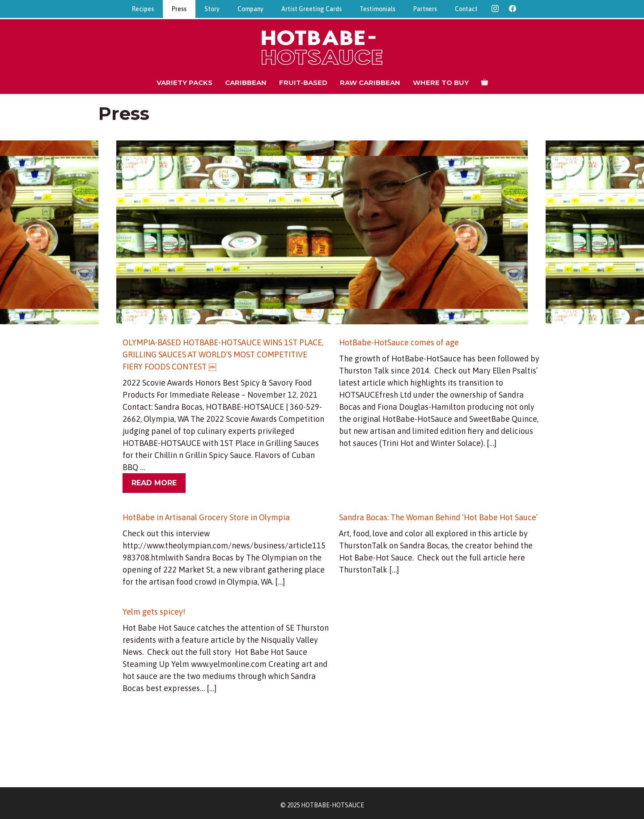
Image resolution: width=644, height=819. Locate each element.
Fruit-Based (303, 83)
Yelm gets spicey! (154, 612)
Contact (466, 9)
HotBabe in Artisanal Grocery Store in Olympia (206, 517)
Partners (425, 9)
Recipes (143, 9)
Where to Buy (441, 83)
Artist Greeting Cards (311, 9)
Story (212, 9)
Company (250, 9)
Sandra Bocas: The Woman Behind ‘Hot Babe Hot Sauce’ (439, 517)
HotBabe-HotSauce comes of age (399, 342)
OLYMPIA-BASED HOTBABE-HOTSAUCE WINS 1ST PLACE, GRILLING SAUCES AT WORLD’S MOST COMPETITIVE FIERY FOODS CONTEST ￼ (223, 354)
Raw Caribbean (370, 83)
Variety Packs (184, 83)
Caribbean (246, 83)
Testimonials (377, 9)
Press (179, 9)
